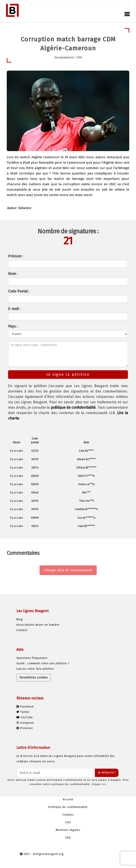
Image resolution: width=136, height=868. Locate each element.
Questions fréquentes (32, 658)
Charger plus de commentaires (68, 570)
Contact (22, 630)
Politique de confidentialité (68, 807)
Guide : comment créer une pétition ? (43, 663)
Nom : (13, 274)
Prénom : (16, 256)
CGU (68, 822)
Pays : (13, 326)
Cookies (68, 815)
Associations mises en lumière (38, 625)
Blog (20, 619)
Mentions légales (68, 830)
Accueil (68, 799)
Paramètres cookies (34, 677)
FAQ (68, 838)
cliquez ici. (99, 784)
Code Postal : (19, 291)
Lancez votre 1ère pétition (35, 669)
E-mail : (14, 309)
